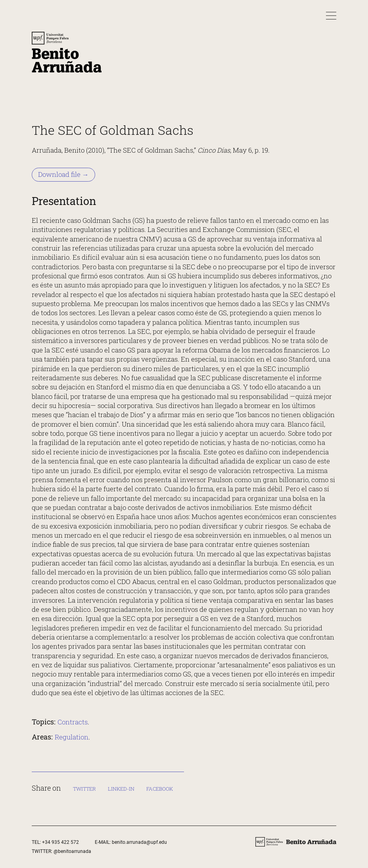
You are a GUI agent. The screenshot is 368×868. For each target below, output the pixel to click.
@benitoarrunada (72, 851)
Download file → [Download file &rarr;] (63, 174)
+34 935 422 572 (60, 842)
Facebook (160, 789)
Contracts (73, 722)
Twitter (84, 789)
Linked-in (121, 789)
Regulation (72, 737)
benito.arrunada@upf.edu (139, 842)
